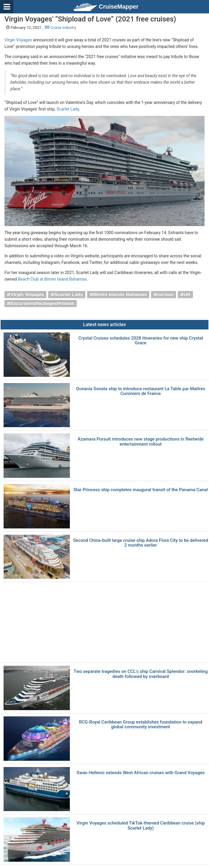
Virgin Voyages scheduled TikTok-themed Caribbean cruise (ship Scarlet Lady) (141, 826)
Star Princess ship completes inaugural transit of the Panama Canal (141, 490)
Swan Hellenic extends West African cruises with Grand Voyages (141, 773)
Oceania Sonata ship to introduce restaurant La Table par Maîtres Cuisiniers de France (141, 391)
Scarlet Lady (68, 109)
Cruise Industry (60, 28)
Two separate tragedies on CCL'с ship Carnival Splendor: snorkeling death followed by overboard (140, 674)
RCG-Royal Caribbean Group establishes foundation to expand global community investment (141, 725)
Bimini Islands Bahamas (120, 295)
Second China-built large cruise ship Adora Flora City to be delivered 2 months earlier (141, 543)
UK (187, 295)
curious (165, 295)
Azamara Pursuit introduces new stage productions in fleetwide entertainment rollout (141, 442)
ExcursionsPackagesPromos (42, 304)
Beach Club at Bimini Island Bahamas (52, 279)
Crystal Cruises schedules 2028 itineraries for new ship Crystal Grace (140, 341)
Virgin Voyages (18, 40)
